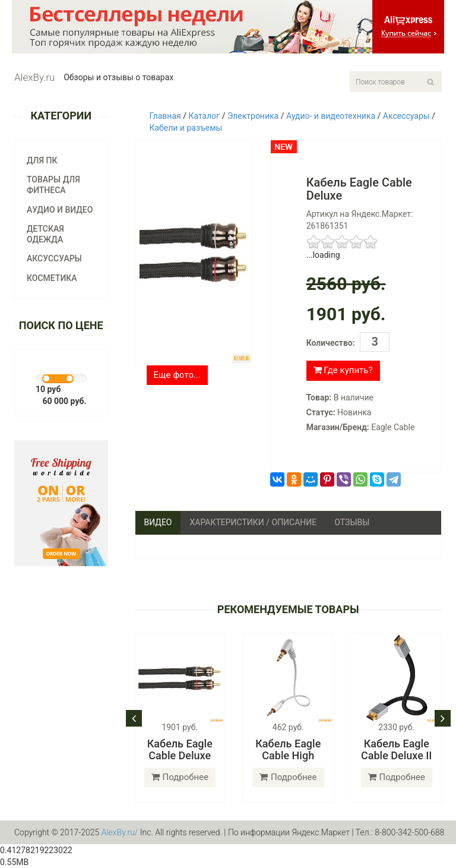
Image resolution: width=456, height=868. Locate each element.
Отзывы (352, 522)
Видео (158, 522)
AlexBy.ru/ (120, 832)
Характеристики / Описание (253, 522)
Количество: (331, 343)
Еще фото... (177, 375)
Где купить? (343, 370)
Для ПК (42, 160)
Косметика (52, 278)
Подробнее (180, 777)
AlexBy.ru (34, 77)
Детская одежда (45, 234)
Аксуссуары (54, 258)
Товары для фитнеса (53, 185)
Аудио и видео (60, 210)
